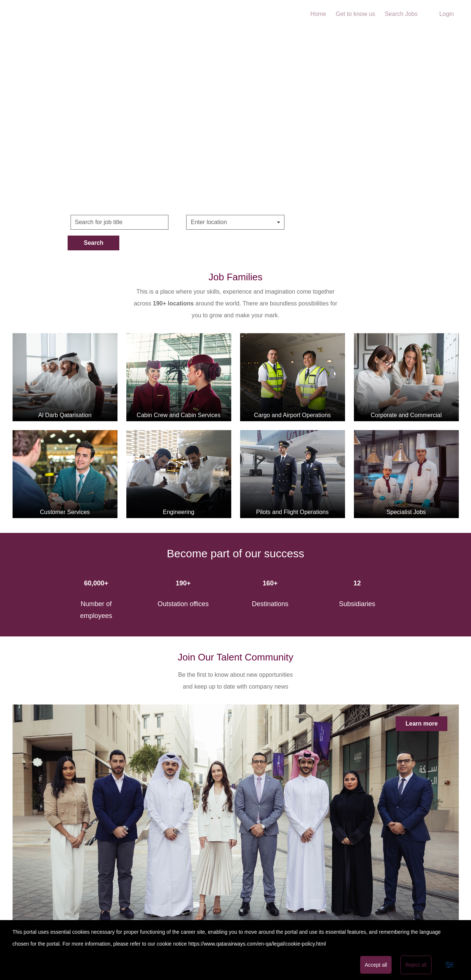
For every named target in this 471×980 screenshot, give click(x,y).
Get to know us (356, 14)
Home (318, 14)
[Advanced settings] (450, 965)
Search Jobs (401, 14)
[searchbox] (228, 222)
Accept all (376, 965)
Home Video (235, 118)
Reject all (416, 965)
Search (328, 222)
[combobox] (235, 222)
